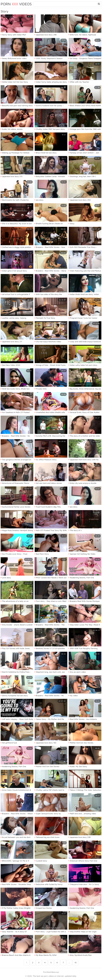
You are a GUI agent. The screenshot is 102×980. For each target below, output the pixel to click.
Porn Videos (16, 4)
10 (76, 962)
